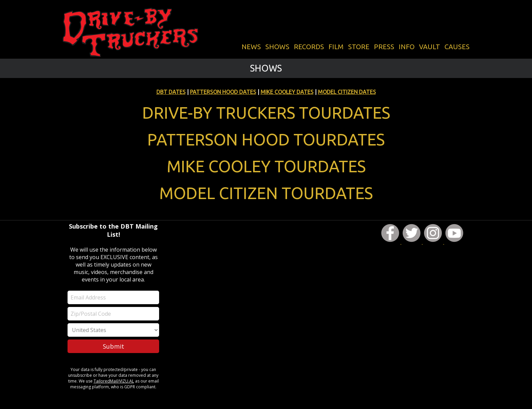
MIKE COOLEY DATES (287, 92)
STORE (359, 47)
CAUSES (457, 47)
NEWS (251, 47)
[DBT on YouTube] (454, 242)
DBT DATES (171, 92)
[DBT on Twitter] (412, 242)
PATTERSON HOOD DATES (223, 92)
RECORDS (309, 47)
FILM (336, 47)
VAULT (430, 47)
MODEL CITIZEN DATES (347, 92)
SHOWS (277, 47)
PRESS (384, 47)
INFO (407, 47)
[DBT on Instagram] (433, 242)
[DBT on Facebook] (391, 242)
